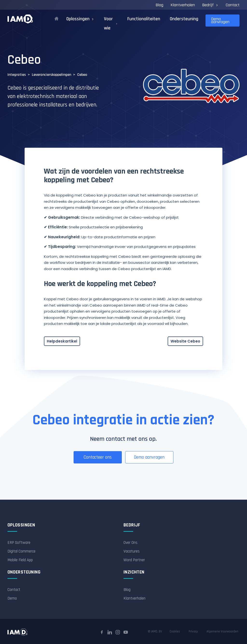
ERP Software (19, 543)
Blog (159, 5)
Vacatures (132, 551)
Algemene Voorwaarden (222, 632)
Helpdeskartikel (62, 341)
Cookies (175, 632)
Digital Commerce (21, 551)
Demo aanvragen (220, 20)
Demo (12, 598)
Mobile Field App (20, 560)
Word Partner (134, 560)
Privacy (193, 632)
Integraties (17, 75)
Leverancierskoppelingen (51, 75)
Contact (233, 5)
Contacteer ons (98, 457)
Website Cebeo (185, 341)
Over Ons (130, 543)
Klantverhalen (183, 5)
